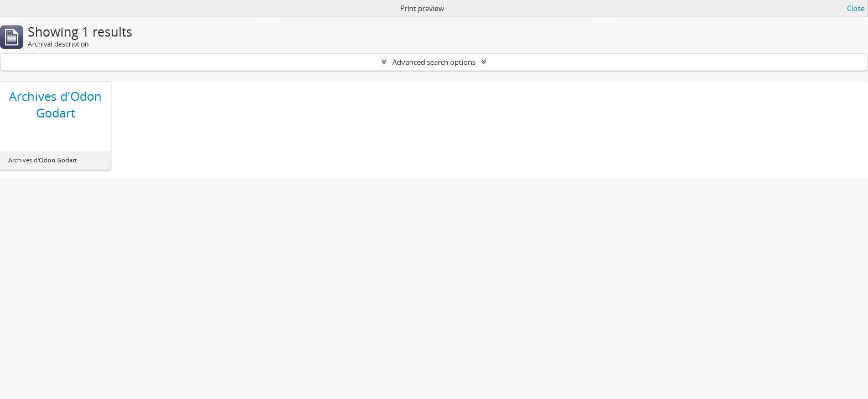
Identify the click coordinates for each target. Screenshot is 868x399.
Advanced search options (434, 62)
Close (856, 8)
